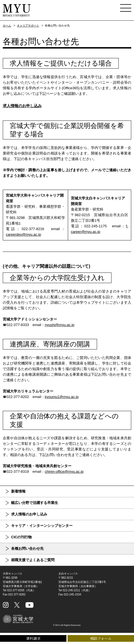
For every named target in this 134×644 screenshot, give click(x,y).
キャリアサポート (28, 26)
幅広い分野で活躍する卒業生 (35, 503)
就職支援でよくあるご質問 (33, 560)
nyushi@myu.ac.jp (59, 325)
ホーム (7, 26)
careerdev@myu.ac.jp (23, 234)
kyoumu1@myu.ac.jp (62, 397)
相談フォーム (101, 638)
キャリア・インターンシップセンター (42, 526)
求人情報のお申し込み (22, 106)
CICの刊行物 (21, 537)
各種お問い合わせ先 (27, 548)
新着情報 (18, 491)
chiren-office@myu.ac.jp (64, 471)
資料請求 (33, 638)
